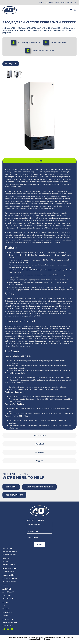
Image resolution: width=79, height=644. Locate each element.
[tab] (39, 161)
